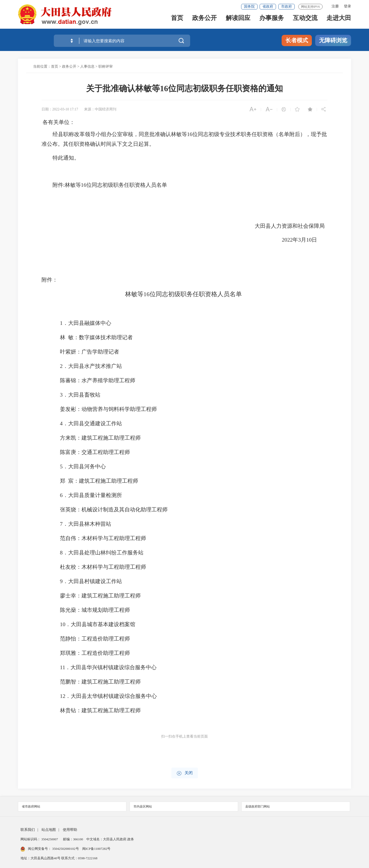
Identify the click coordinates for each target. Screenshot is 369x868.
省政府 (268, 7)
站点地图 (49, 830)
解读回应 (238, 21)
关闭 (185, 773)
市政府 (286, 7)
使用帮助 (70, 830)
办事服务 (272, 21)
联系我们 (28, 830)
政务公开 (204, 21)
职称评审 (106, 66)
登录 (347, 6)
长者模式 (297, 40)
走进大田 (339, 21)
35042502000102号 (65, 849)
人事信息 (87, 66)
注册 (335, 6)
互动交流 (305, 21)
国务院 (249, 7)
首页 (177, 21)
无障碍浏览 (333, 40)
